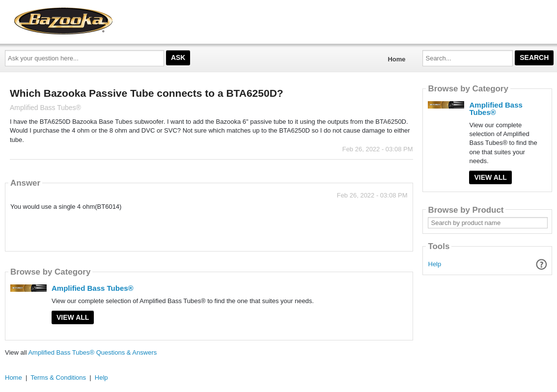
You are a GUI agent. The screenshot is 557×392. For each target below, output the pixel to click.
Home (396, 59)
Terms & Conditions (58, 378)
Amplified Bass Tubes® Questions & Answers (92, 352)
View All (73, 317)
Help (435, 264)
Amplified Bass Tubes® (93, 288)
